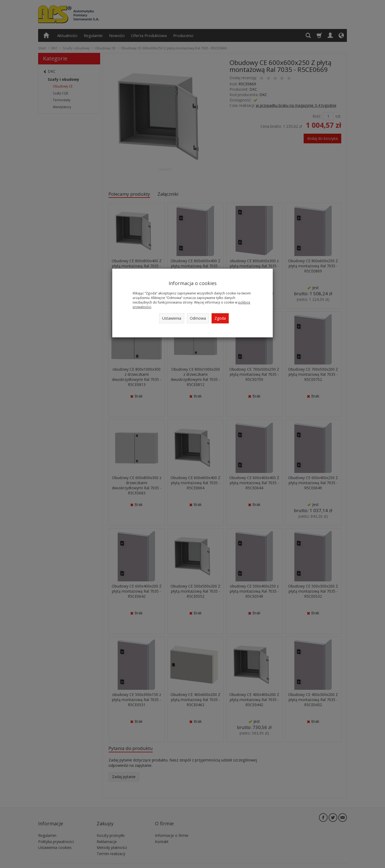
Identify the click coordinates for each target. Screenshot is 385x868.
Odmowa (198, 318)
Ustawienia (172, 318)
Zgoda (220, 318)
